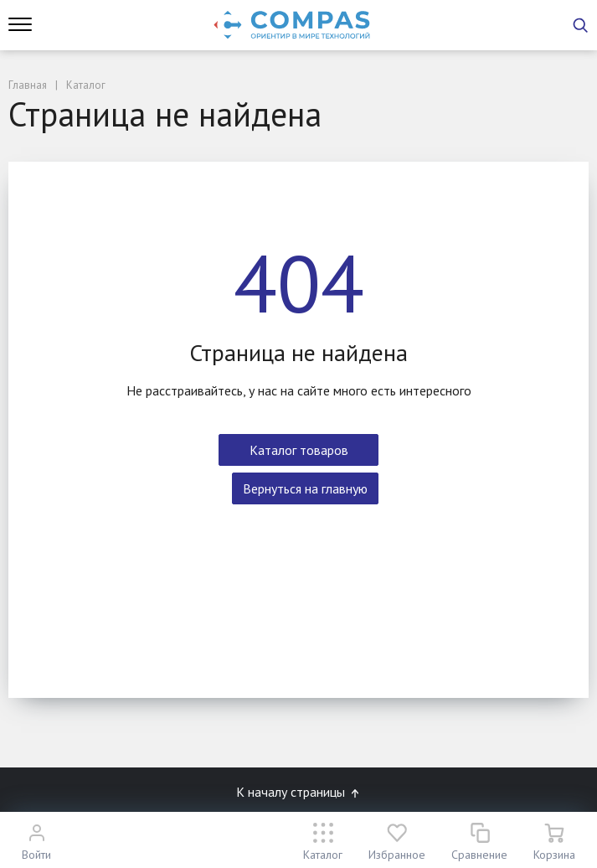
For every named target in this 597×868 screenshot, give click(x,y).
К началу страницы (299, 792)
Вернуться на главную (305, 488)
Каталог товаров (299, 450)
